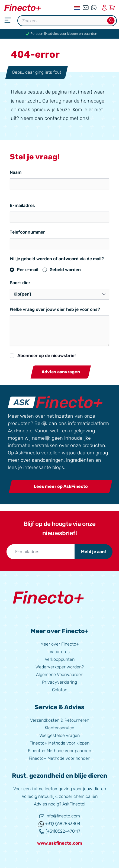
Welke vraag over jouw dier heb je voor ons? (55, 309)
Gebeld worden (65, 270)
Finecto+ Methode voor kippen (59, 743)
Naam (16, 172)
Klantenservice (59, 728)
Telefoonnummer (27, 232)
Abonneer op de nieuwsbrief (47, 356)
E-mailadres (22, 205)
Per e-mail (28, 270)
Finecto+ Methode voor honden (59, 758)
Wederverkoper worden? (60, 667)
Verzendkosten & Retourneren (60, 720)
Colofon (60, 690)
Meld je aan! (94, 552)
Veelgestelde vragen (59, 735)
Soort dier (20, 283)
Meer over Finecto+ (60, 644)
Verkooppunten (60, 659)
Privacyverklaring (59, 682)
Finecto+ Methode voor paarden (59, 751)
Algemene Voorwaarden (60, 675)
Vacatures (60, 652)
